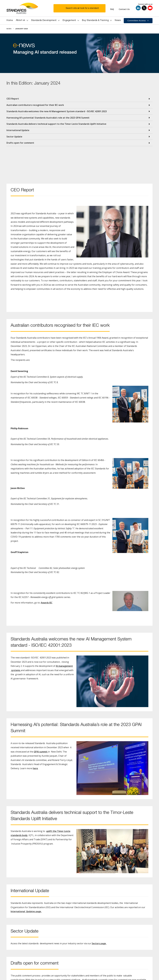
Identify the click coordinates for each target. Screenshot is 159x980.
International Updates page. (26, 911)
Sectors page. (99, 943)
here (35, 768)
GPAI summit (41, 752)
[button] (81, 8)
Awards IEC (47, 603)
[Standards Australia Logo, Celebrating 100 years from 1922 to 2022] (30, 8)
